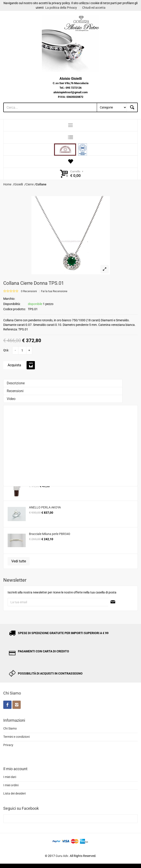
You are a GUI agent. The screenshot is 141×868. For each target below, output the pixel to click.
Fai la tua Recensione (54, 291)
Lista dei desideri (14, 793)
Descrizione (16, 383)
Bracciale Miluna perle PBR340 (50, 534)
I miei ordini (11, 785)
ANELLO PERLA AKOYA (45, 507)
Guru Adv (62, 856)
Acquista (14, 365)
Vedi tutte (19, 561)
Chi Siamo (10, 728)
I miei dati (10, 777)
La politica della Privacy (61, 8)
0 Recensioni (29, 291)
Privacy (8, 745)
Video (11, 399)
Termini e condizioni (16, 737)
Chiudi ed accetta (94, 8)
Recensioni (15, 391)
